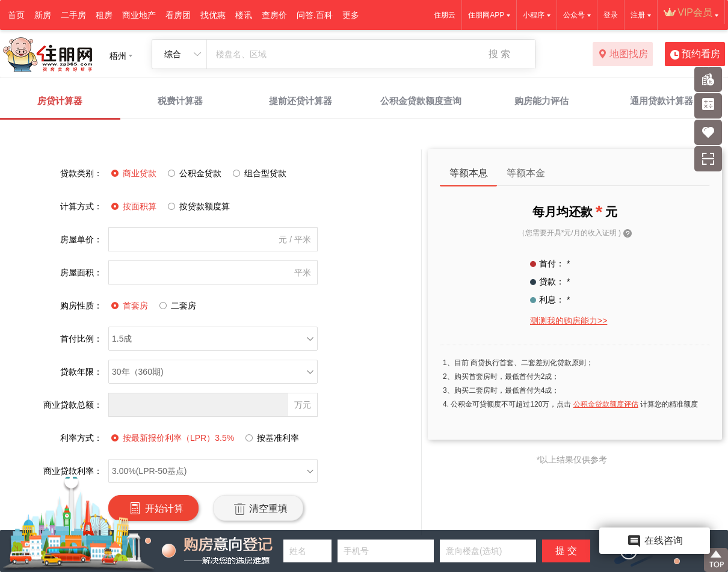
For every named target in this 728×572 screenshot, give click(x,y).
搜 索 (499, 54)
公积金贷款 (193, 173)
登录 (611, 15)
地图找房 (623, 55)
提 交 (566, 551)
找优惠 (213, 15)
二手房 (73, 15)
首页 (16, 15)
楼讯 (244, 15)
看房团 (178, 15)
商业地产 (139, 15)
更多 (351, 15)
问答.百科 (315, 15)
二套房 (176, 306)
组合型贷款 (258, 173)
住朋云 (445, 15)
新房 (43, 15)
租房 (104, 15)
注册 (638, 15)
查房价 (274, 15)
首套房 (128, 306)
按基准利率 (271, 438)
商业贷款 (132, 173)
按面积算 (132, 206)
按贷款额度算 (197, 206)
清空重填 (258, 508)
